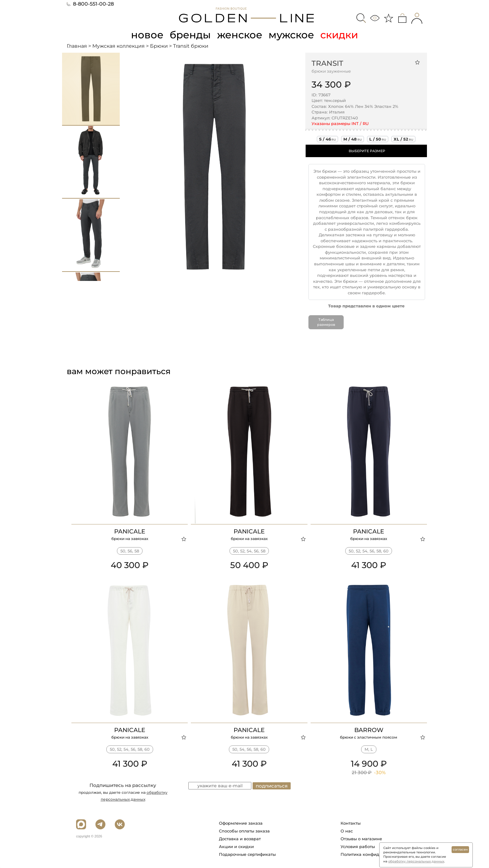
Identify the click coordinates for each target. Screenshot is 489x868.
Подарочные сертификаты (247, 854)
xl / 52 (403, 139)
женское (240, 35)
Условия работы (358, 846)
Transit (327, 63)
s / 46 (327, 139)
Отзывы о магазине (361, 839)
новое (147, 35)
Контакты (351, 823)
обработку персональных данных (416, 861)
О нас (347, 831)
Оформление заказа (241, 823)
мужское (291, 35)
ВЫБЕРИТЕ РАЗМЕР (367, 151)
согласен (460, 849)
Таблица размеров (326, 322)
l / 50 (378, 139)
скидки (339, 35)
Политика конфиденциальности (375, 854)
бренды (190, 35)
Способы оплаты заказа (244, 831)
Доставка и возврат (240, 839)
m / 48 (353, 139)
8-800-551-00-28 (90, 4)
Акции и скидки (236, 846)
